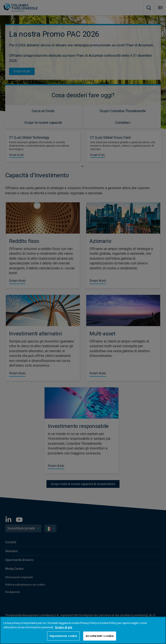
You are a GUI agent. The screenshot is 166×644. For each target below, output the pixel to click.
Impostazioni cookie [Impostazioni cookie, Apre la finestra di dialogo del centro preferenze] (63, 636)
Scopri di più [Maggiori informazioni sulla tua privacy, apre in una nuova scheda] (64, 627)
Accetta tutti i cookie (100, 636)
